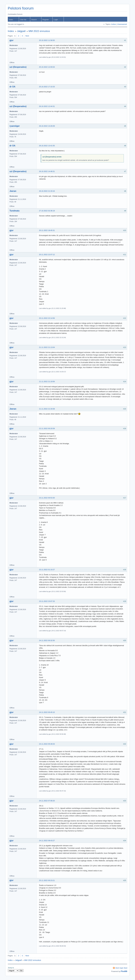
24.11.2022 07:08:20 (47, 801)
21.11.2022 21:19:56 (47, 382)
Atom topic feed (121, 968)
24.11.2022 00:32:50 (47, 640)
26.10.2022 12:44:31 (47, 106)
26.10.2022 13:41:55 (47, 146)
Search (34, 20)
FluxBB (124, 971)
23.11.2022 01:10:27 (47, 570)
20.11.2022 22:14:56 (47, 318)
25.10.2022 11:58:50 (47, 40)
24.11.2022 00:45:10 (47, 712)
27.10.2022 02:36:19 (47, 211)
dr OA (12, 87)
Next (27, 36)
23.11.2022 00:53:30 (47, 498)
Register (46, 20)
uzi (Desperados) (18, 67)
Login (56, 20)
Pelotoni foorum (21, 8)
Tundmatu (15, 211)
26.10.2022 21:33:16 (47, 191)
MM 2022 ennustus (39, 31)
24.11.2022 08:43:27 (47, 841)
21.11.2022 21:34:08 (47, 409)
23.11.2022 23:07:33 (47, 601)
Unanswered (122, 24)
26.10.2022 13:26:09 (47, 126)
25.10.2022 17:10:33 (47, 87)
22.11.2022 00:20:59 (47, 428)
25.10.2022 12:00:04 (47, 67)
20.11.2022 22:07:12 (47, 255)
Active (113, 24)
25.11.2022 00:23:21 (47, 880)
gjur (11, 40)
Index (11, 20)
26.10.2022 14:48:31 (47, 171)
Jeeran (13, 191)
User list (23, 20)
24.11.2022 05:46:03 (47, 744)
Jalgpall (21, 31)
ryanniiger (15, 126)
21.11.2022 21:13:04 (47, 347)
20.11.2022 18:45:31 (47, 230)
